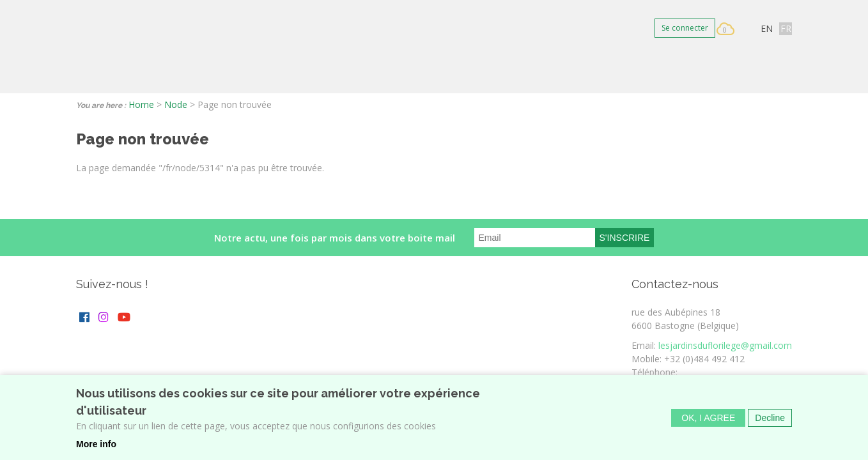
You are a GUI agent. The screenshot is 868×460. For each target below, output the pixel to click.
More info (96, 448)
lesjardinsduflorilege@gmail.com (725, 345)
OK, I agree (708, 422)
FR (786, 28)
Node (176, 104)
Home (141, 104)
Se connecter (685, 28)
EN (767, 28)
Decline (770, 422)
